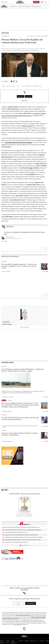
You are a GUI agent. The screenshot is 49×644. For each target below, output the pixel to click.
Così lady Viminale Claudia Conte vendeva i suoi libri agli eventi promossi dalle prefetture (20, 418)
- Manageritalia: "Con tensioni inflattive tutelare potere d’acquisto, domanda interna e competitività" (22, 537)
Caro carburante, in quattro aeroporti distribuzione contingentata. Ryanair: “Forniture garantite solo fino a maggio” (23, 370)
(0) (5, 241)
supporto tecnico (18, 624)
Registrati (31, 603)
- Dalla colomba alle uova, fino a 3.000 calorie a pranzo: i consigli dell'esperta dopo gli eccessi (22, 530)
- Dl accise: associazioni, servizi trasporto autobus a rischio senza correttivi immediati (20, 535)
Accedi (18, 603)
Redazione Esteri (6, 411)
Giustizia (5, 33)
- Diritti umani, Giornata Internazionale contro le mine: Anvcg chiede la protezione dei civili (21, 527)
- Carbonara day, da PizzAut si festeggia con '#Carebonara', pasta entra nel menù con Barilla (21, 540)
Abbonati (36, 2)
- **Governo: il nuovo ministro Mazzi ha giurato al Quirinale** (15, 542)
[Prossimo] (46, 248)
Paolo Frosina (6, 272)
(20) (46, 426)
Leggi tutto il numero (24, 515)
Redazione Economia (7, 397)
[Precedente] (41, 248)
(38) (46, 272)
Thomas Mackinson (7, 441)
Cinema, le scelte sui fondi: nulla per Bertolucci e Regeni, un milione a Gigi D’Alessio (20, 434)
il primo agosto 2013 (27, 126)
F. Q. (3, 46)
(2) (46, 441)
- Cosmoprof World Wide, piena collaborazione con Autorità (15, 532)
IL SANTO (6, 322)
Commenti (5, 81)
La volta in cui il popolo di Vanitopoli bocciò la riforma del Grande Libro (24, 233)
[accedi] (44, 2)
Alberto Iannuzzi (10, 237)
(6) (46, 397)
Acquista (24, 327)
